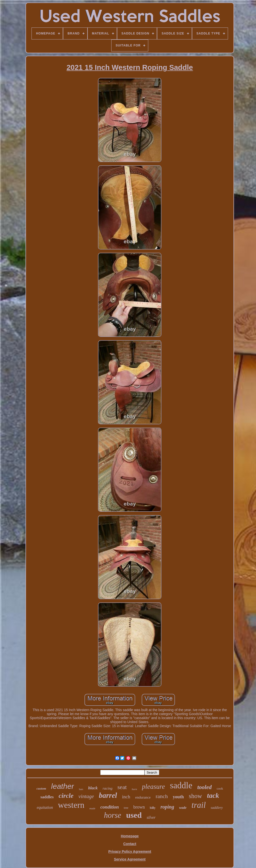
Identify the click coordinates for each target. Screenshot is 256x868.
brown (139, 807)
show (195, 796)
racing (108, 788)
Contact (130, 844)
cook (220, 788)
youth (178, 797)
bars (81, 789)
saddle (181, 785)
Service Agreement (130, 859)
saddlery (217, 808)
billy (153, 808)
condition (109, 807)
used (134, 815)
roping (167, 807)
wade (183, 808)
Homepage (130, 836)
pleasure (153, 787)
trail (199, 805)
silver (151, 817)
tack (213, 795)
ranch (162, 796)
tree (126, 808)
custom (41, 788)
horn (134, 789)
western (71, 805)
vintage (86, 796)
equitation (45, 807)
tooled (204, 787)
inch (126, 797)
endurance (143, 797)
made (92, 808)
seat (122, 787)
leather (62, 786)
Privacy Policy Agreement (130, 852)
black (93, 788)
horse (113, 815)
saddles (47, 797)
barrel (108, 795)
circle (66, 796)
